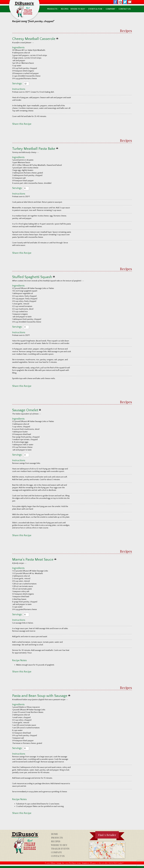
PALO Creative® (118, 863)
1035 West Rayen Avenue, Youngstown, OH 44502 (81, 863)
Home (54, 834)
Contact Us (125, 9)
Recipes (65, 9)
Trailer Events (60, 849)
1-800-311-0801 (103, 863)
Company (111, 9)
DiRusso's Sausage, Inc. (57, 863)
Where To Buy (78, 9)
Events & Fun (96, 9)
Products (53, 9)
